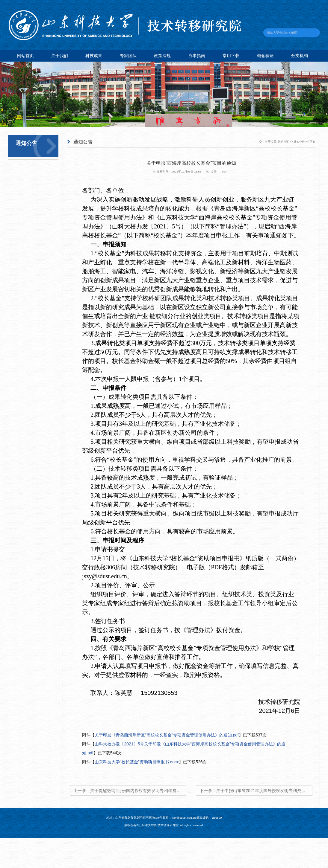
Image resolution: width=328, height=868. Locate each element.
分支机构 (300, 56)
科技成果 (94, 56)
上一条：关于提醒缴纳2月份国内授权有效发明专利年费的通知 (130, 791)
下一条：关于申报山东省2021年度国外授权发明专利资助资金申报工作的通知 (256, 791)
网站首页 (25, 56)
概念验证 (265, 56)
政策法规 (162, 56)
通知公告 (299, 142)
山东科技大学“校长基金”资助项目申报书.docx (137, 762)
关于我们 (60, 56)
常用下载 (231, 56)
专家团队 (128, 56)
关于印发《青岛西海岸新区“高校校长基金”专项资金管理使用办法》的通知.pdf (167, 735)
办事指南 (197, 56)
